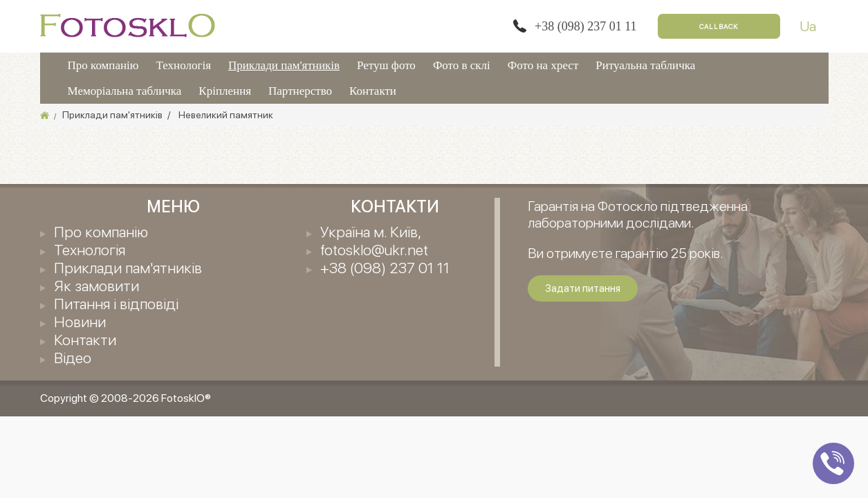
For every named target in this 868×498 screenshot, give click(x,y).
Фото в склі (462, 65)
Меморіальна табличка (125, 91)
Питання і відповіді (116, 304)
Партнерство (300, 91)
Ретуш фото (386, 65)
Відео (73, 358)
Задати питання (583, 288)
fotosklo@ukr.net (374, 250)
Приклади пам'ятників (284, 65)
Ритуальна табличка (645, 65)
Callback (719, 26)
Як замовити (96, 286)
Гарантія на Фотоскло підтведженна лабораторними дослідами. (638, 214)
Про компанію (103, 65)
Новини (80, 322)
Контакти (373, 91)
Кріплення (225, 91)
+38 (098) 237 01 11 (585, 26)
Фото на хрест (543, 65)
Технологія (184, 65)
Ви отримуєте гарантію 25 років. (626, 253)
